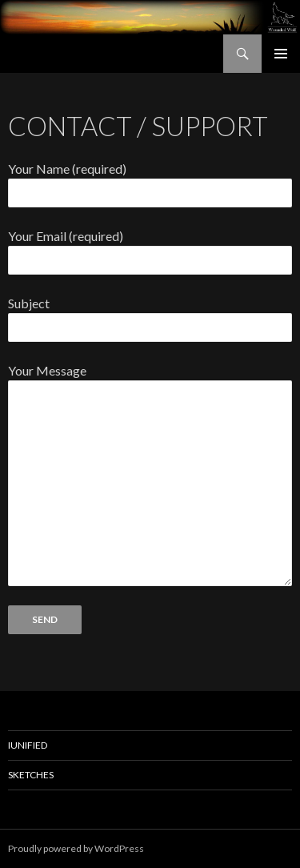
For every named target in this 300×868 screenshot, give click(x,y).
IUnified (28, 745)
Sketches (31, 775)
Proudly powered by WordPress (76, 848)
